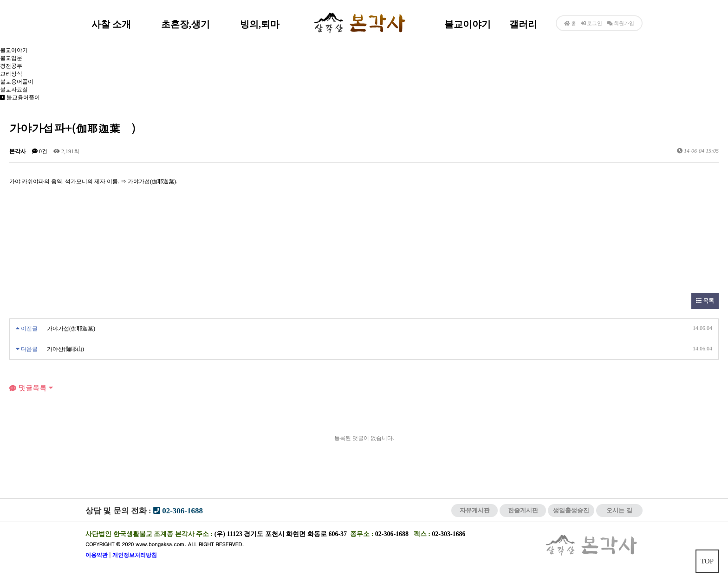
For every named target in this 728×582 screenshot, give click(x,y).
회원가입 (623, 23)
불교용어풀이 (17, 82)
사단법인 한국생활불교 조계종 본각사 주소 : (149, 534)
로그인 (592, 23)
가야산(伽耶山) (65, 349)
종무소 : (363, 534)
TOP (707, 561)
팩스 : (423, 534)
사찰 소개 (111, 24)
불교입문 (11, 58)
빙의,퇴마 (260, 24)
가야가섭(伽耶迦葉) (71, 329)
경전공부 (11, 66)
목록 (705, 301)
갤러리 (523, 24)
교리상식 (11, 74)
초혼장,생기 (185, 24)
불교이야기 (468, 24)
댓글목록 (28, 388)
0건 (40, 151)
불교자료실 (14, 90)
